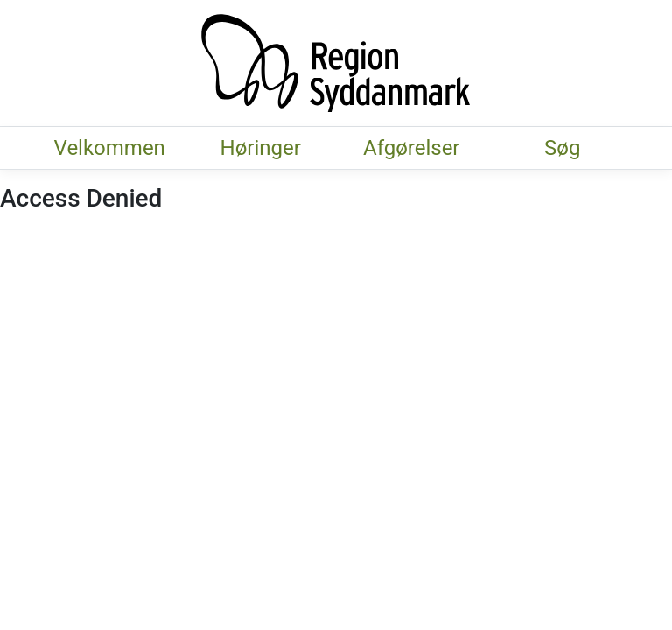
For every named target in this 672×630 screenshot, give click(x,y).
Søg (562, 148)
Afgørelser (411, 148)
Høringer (261, 148)
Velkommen (110, 148)
